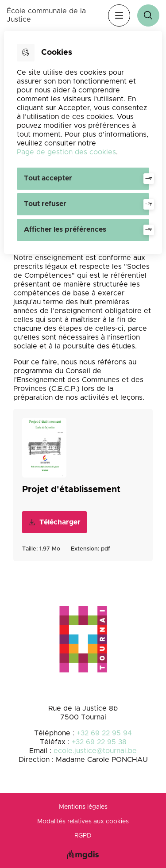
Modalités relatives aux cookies (83, 822)
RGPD (83, 836)
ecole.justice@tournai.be (95, 751)
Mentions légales (83, 807)
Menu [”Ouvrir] (119, 15)
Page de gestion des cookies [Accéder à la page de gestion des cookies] (66, 152)
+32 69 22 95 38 (99, 742)
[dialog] (83, 142)
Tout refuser (45, 204)
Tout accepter (48, 178)
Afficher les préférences (65, 229)
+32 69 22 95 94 (104, 733)
